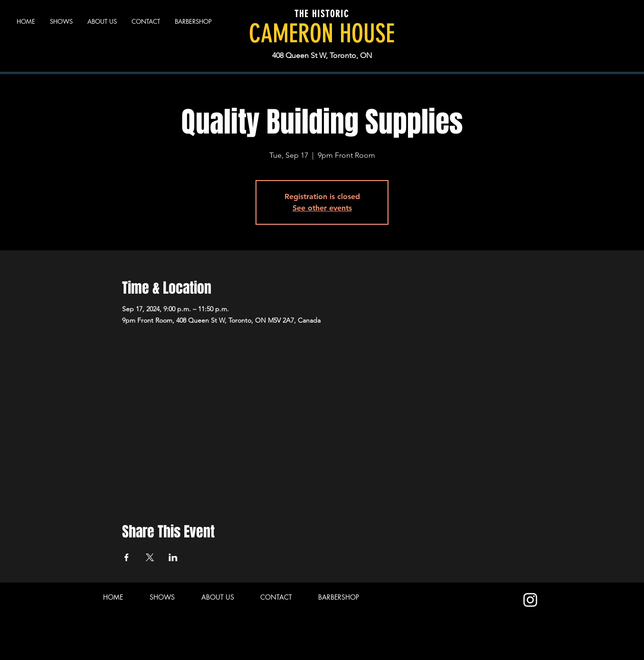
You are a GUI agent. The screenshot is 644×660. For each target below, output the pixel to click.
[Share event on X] (150, 557)
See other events (322, 208)
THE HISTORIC (322, 14)
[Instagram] (530, 600)
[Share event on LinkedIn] (173, 557)
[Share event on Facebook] (127, 557)
